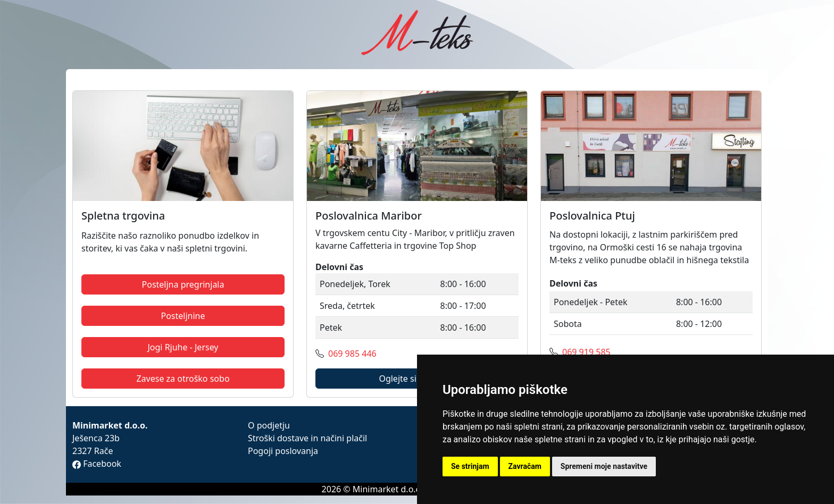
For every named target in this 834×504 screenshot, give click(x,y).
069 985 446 (352, 354)
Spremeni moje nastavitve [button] (604, 466)
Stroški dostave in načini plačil (307, 438)
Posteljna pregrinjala (183, 284)
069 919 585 (586, 352)
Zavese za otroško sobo (183, 379)
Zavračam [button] (525, 466)
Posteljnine (183, 316)
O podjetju (269, 425)
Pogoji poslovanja (283, 451)
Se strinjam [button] (470, 466)
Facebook (97, 464)
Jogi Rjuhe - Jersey (183, 347)
